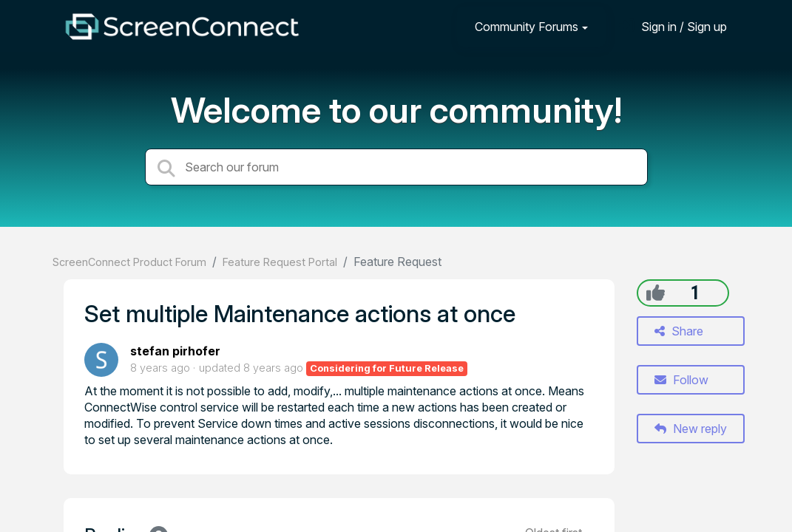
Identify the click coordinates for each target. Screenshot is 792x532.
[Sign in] (673, 26)
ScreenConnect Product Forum (129, 262)
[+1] (656, 293)
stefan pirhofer (175, 351)
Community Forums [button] (527, 27)
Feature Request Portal (280, 262)
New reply (691, 429)
